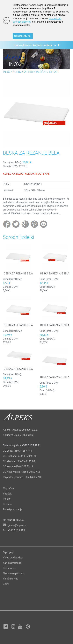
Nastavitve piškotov (14, 573)
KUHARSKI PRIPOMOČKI (29, 72)
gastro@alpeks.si (17, 525)
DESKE (54, 72)
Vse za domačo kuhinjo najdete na (37, 45)
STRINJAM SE (23, 36)
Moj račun (8, 488)
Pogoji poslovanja (13, 509)
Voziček (7, 494)
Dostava (7, 504)
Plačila (7, 499)
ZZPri (6, 584)
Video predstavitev (13, 557)
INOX (6, 72)
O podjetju (8, 552)
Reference (9, 568)
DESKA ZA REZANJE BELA (18, 273)
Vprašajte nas (11, 579)
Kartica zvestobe (12, 563)
